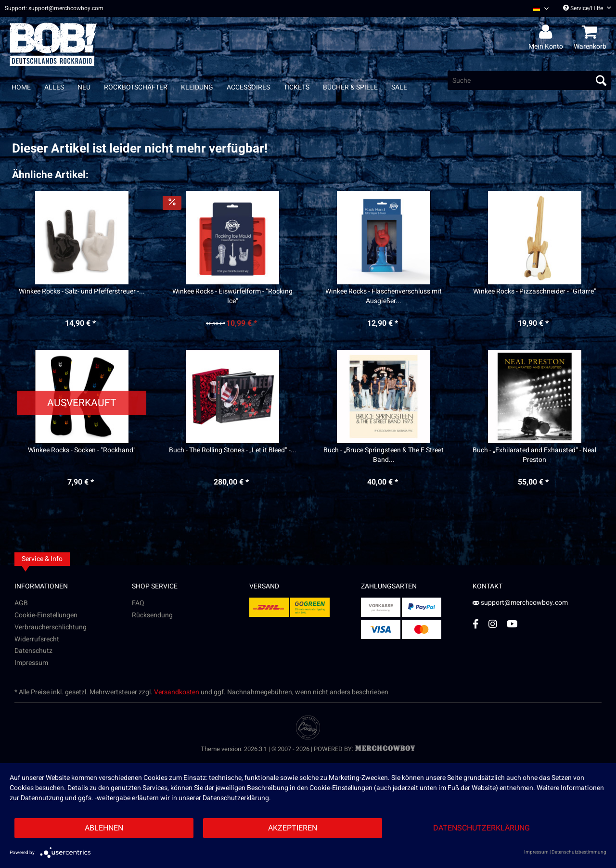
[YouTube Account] (512, 624)
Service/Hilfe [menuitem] (587, 8)
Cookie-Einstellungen (46, 615)
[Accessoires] (248, 87)
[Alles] (54, 87)
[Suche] (529, 80)
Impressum (31, 663)
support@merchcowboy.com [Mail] (520, 603)
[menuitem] (537, 8)
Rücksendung (152, 615)
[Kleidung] (197, 87)
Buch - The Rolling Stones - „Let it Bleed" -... (233, 450)
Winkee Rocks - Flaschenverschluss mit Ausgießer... (384, 296)
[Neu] (84, 87)
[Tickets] (296, 87)
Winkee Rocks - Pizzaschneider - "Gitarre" (535, 292)
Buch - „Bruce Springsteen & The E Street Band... (384, 455)
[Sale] (399, 87)
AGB (21, 603)
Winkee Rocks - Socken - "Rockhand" (82, 450)
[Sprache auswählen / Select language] (541, 8)
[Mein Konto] (547, 32)
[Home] (21, 87)
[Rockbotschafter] (136, 87)
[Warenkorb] (591, 32)
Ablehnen (104, 828)
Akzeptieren (293, 828)
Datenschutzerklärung (481, 828)
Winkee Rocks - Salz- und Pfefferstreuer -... (82, 292)
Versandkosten (177, 692)
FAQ (138, 603)
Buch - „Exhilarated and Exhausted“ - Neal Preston (534, 455)
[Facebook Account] (476, 624)
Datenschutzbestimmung (579, 852)
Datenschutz (33, 651)
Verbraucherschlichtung (51, 627)
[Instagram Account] (493, 624)
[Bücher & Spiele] (350, 87)
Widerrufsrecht (37, 639)
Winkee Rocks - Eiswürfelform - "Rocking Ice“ (232, 296)
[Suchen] (601, 80)
